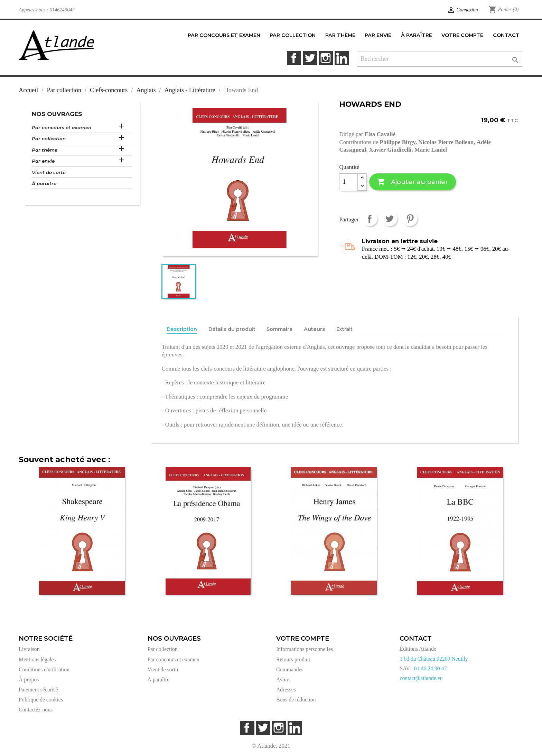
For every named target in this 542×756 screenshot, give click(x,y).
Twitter (310, 58)
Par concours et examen (62, 127)
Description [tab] (182, 329)
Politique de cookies (41, 700)
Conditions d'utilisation (44, 669)
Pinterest (410, 218)
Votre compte (303, 639)
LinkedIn (342, 58)
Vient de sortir (49, 172)
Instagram (326, 58)
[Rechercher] (440, 59)
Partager (370, 218)
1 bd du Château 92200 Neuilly (434, 659)
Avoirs (283, 680)
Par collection (49, 138)
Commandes (290, 669)
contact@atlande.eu (421, 678)
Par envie (43, 161)
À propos (29, 680)
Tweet (390, 218)
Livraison (29, 649)
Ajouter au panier (413, 182)
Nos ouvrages (57, 114)
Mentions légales (37, 659)
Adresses (286, 690)
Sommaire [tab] (280, 329)
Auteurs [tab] (314, 329)
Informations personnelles (305, 649)
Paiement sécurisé (38, 690)
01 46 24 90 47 (431, 668)
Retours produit (293, 659)
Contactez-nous (36, 710)
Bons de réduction (296, 700)
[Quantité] (348, 182)
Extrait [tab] (344, 329)
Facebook (294, 58)
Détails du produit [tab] (232, 329)
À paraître (44, 183)
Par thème (45, 150)
